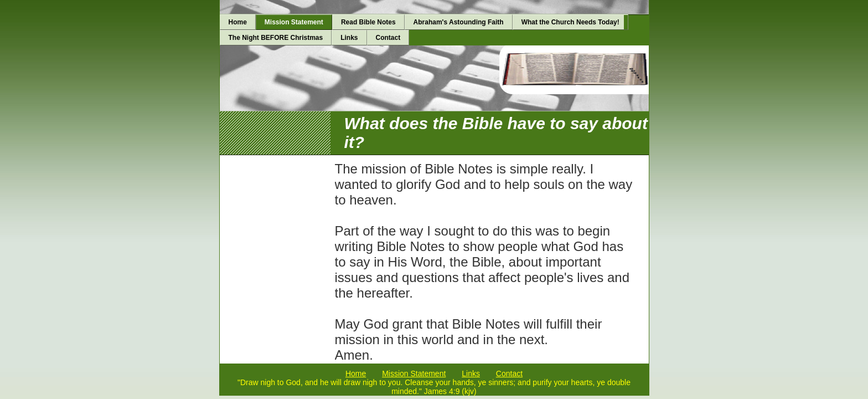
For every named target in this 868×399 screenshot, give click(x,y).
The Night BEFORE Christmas (276, 38)
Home (238, 22)
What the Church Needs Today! (570, 22)
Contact (388, 38)
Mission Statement (294, 22)
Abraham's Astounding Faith (459, 22)
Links (349, 38)
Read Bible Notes (368, 22)
